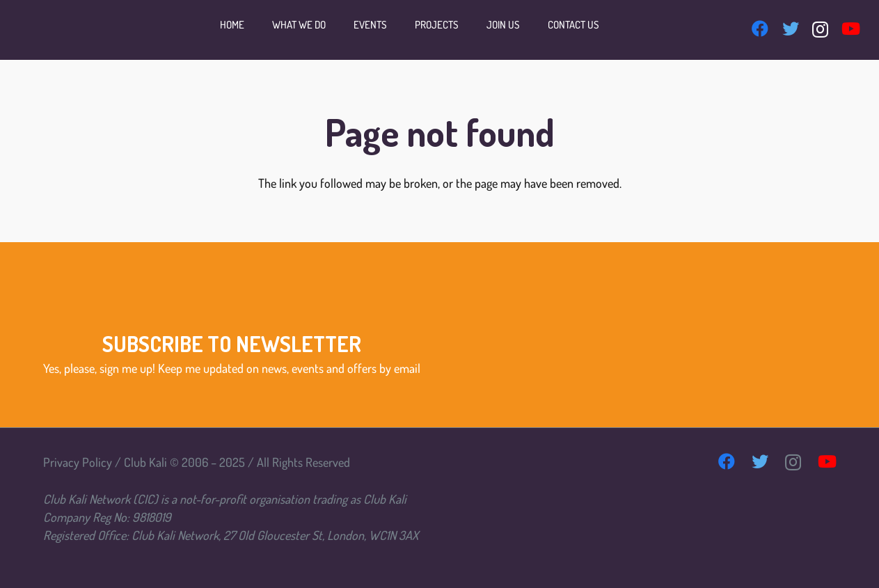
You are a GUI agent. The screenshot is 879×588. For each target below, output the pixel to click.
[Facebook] (760, 29)
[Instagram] (820, 29)
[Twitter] (791, 29)
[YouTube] (851, 29)
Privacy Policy (78, 462)
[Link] (43, 30)
